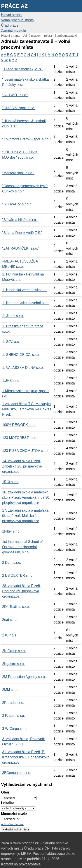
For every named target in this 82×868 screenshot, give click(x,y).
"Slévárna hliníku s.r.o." (20, 220)
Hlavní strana (11, 15)
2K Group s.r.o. (14, 651)
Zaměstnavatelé (14, 31)
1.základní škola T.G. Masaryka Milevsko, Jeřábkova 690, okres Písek (27, 409)
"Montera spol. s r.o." (18, 173)
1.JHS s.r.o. (11, 381)
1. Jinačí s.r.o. (13, 316)
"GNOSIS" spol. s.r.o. (19, 108)
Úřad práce (10, 25)
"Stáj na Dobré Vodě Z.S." (22, 233)
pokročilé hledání (12, 824)
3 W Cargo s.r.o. (15, 729)
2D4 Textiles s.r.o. (16, 607)
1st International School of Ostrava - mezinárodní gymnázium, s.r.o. (22, 547)
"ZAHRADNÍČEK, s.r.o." (21, 248)
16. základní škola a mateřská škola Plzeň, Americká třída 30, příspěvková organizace (26, 497)
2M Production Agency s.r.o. (24, 677)
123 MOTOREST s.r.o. (20, 438)
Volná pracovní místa (17, 20)
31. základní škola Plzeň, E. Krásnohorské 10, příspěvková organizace (26, 757)
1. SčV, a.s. (11, 342)
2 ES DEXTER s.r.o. (18, 575)
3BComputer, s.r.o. (17, 773)
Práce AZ (14, 6)
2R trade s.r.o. (13, 703)
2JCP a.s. (10, 635)
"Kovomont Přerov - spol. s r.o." (26, 139)
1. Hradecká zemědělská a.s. (25, 290)
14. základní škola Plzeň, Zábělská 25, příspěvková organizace (22, 466)
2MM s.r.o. (10, 690)
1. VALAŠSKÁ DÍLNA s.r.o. (23, 368)
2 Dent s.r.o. (12, 563)
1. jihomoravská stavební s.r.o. (26, 303)
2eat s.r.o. (10, 620)
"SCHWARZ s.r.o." (17, 204)
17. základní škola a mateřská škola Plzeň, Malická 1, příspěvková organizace (25, 516)
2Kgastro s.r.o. (13, 664)
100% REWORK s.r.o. (19, 425)
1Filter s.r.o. (11, 531)
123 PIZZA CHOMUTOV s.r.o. (25, 451)
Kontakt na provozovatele (21, 864)
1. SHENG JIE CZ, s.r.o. (21, 355)
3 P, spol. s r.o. (14, 716)
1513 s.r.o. (10, 482)
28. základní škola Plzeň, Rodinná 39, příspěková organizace (22, 591)
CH (33, 55)
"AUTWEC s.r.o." (15, 95)
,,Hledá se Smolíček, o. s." (23, 69)
